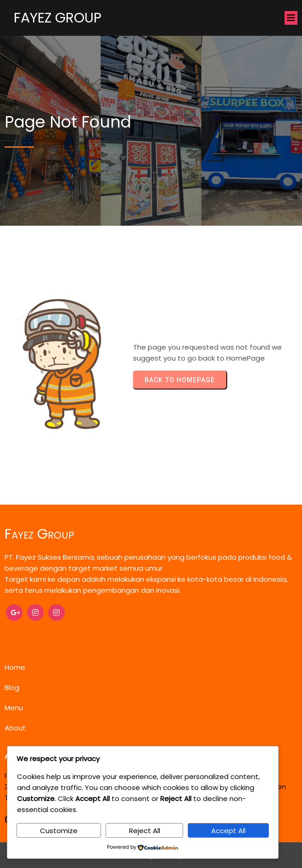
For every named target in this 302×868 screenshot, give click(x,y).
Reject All (145, 831)
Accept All (228, 831)
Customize (59, 831)
